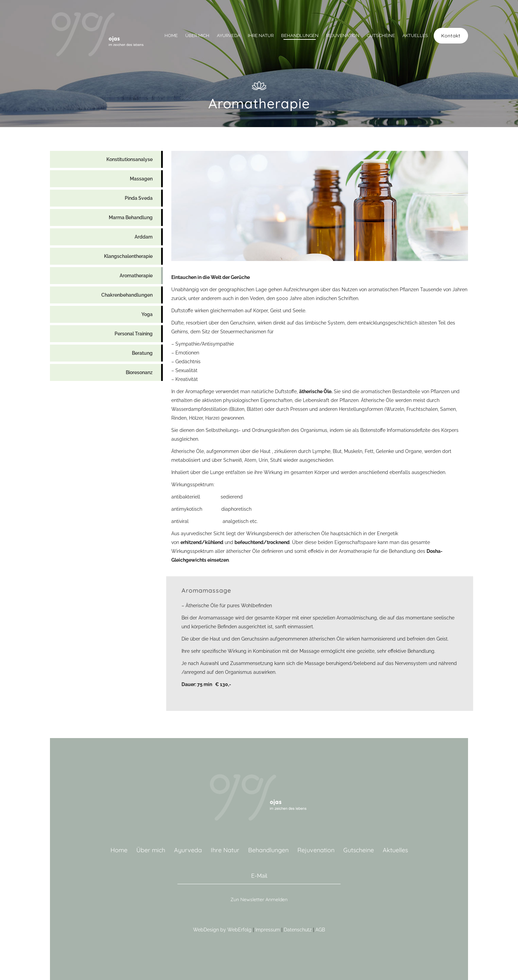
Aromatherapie (136, 276)
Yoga (147, 314)
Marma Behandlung (131, 217)
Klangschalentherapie (128, 256)
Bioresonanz (139, 372)
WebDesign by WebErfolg (222, 930)
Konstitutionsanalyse (129, 159)
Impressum (268, 930)
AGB (320, 930)
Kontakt (451, 36)
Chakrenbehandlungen (127, 295)
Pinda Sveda (139, 198)
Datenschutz (298, 930)
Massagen (141, 179)
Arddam (144, 237)
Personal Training (134, 334)
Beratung (142, 353)
